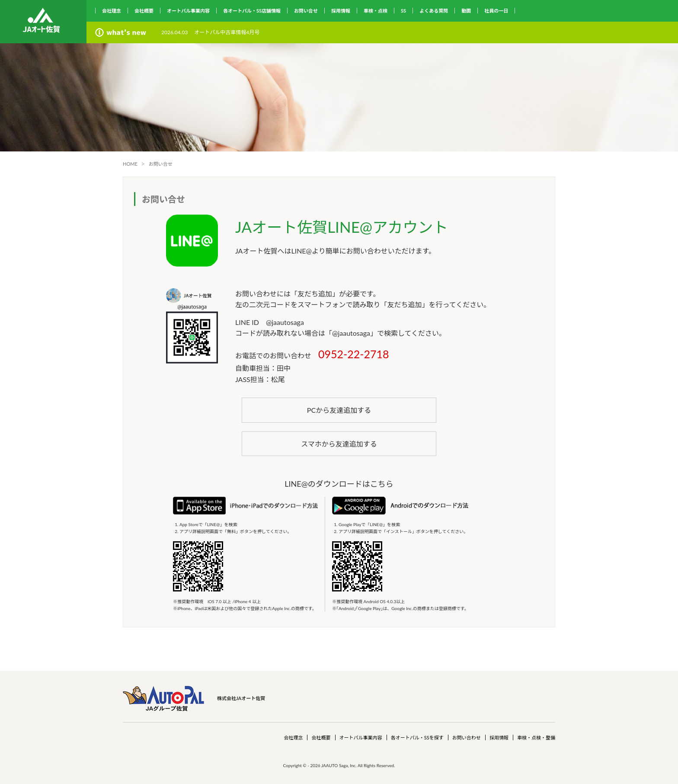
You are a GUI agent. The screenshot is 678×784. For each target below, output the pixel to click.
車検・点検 (376, 11)
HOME (130, 164)
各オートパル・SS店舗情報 (252, 11)
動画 (466, 11)
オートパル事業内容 (188, 11)
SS (403, 11)
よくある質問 (434, 11)
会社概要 (144, 11)
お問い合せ (306, 11)
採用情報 (341, 11)
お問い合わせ (467, 737)
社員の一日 (496, 11)
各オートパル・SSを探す (417, 737)
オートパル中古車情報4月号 (227, 32)
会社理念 (112, 11)
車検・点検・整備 (536, 737)
